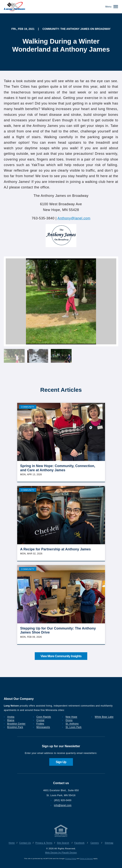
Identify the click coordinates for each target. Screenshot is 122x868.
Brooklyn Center (16, 724)
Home (12, 843)
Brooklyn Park (15, 727)
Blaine (11, 720)
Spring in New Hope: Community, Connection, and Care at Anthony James (58, 468)
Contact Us (25, 843)
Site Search (63, 843)
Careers (95, 843)
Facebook (79, 843)
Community (28, 407)
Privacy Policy (71, 859)
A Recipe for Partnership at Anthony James (56, 549)
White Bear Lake (104, 717)
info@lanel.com (63, 805)
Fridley (40, 724)
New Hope (72, 717)
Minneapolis (43, 727)
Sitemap (109, 843)
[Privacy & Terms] (61, 837)
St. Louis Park (74, 727)
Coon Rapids (44, 717)
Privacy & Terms (44, 843)
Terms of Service (86, 859)
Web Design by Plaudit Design (61, 853)
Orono (69, 720)
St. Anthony (72, 724)
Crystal (40, 720)
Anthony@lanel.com (74, 218)
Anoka (11, 717)
